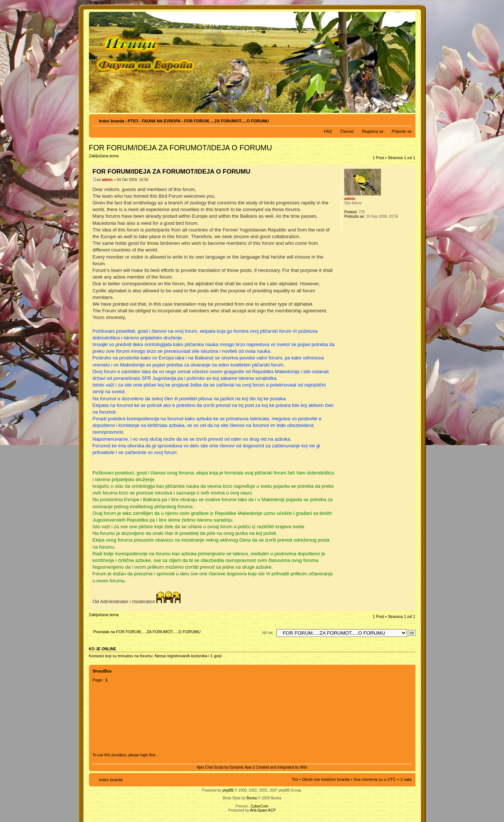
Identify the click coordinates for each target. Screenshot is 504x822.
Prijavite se (402, 131)
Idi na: (268, 632)
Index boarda (112, 121)
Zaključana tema (105, 158)
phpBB (228, 790)
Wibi (303, 767)
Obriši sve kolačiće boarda (326, 779)
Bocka (252, 798)
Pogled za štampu (395, 119)
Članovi (347, 131)
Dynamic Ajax (241, 767)
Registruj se (373, 131)
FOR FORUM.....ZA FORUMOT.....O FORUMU (227, 121)
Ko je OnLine (103, 649)
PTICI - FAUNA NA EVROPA (154, 121)
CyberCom (259, 806)
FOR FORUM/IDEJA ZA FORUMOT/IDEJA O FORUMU (180, 148)
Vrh (410, 607)
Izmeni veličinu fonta (406, 119)
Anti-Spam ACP (263, 810)
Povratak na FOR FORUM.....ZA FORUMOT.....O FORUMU (147, 632)
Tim (295, 779)
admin (107, 180)
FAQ (328, 131)
